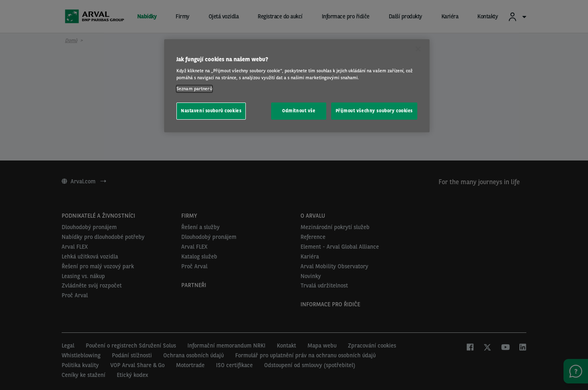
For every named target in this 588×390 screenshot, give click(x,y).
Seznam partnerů (194, 89)
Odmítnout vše (299, 111)
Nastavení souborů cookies (211, 111)
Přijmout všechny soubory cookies (374, 111)
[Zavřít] (418, 49)
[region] (297, 86)
